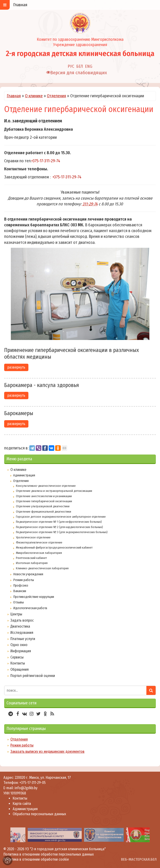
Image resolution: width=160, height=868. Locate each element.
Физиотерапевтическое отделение (39, 542)
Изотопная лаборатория (32, 563)
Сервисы (17, 657)
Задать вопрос (22, 620)
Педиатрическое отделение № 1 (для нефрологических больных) (59, 522)
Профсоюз (21, 585)
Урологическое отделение (33, 537)
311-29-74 (90, 204)
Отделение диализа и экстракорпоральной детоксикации (54, 491)
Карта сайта (22, 804)
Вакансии (20, 591)
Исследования (22, 633)
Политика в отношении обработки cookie (36, 859)
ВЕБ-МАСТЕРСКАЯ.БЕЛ (139, 859)
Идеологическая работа (30, 608)
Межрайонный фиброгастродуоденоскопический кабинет (54, 548)
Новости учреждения (28, 574)
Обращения (20, 669)
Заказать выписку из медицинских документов (47, 751)
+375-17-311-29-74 (46, 161)
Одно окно (19, 645)
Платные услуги (23, 639)
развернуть (16, 367)
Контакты (18, 663)
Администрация (24, 475)
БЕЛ (80, 66)
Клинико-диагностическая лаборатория (42, 568)
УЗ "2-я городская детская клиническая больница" (65, 849)
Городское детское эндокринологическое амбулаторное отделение (61, 517)
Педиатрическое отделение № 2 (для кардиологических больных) (59, 527)
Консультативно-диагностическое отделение (46, 486)
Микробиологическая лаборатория (39, 553)
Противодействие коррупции (34, 597)
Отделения (56, 96)
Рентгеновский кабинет (31, 558)
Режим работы (24, 580)
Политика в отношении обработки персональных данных (49, 854)
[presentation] (5, 835)
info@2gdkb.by (26, 788)
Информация (21, 651)
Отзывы (18, 602)
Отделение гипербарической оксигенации (44, 501)
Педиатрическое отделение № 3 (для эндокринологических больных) (62, 532)
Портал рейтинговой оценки (33, 676)
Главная (14, 96)
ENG (89, 66)
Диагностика (20, 626)
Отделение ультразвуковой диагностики (43, 506)
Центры (16, 614)
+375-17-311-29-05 (33, 783)
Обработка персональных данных (39, 814)
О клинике (34, 96)
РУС (71, 66)
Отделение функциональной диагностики (44, 512)
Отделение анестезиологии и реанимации (44, 496)
